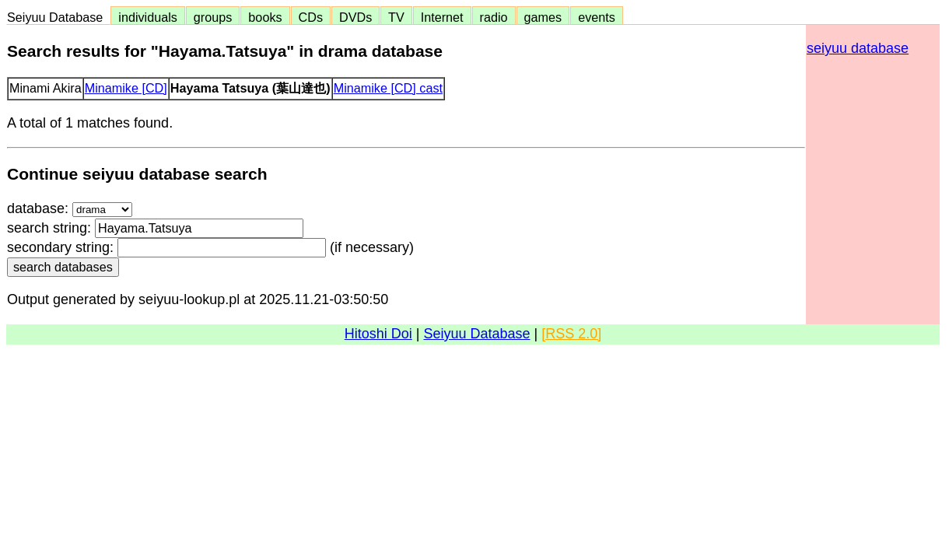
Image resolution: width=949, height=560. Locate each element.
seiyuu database (858, 48)
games (543, 17)
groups (213, 17)
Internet (442, 17)
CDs (311, 17)
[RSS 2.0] (571, 334)
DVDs (355, 17)
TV (396, 17)
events (597, 17)
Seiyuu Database (58, 17)
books (265, 17)
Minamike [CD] (126, 88)
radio (494, 17)
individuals (148, 17)
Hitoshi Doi (378, 334)
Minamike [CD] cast (388, 88)
